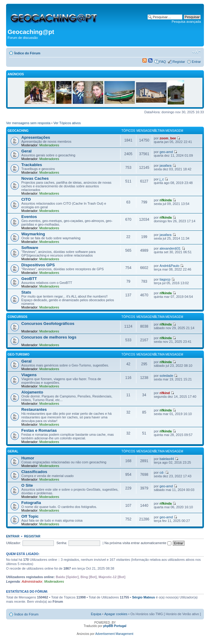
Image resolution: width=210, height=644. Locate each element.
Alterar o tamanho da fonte (196, 52)
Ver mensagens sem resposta (28, 123)
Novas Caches (35, 178)
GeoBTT (29, 279)
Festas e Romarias (39, 430)
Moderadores (49, 145)
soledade (166, 376)
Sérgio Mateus (143, 597)
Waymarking (33, 234)
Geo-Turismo (19, 354)
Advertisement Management (114, 634)
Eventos (29, 217)
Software (30, 248)
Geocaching (18, 131)
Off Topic (30, 516)
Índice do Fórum (27, 53)
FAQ (163, 62)
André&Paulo (169, 266)
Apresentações (36, 137)
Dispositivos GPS (38, 265)
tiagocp (165, 279)
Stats (26, 292)
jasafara (165, 165)
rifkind (165, 393)
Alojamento (32, 392)
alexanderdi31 (170, 248)
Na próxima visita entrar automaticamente (138, 543)
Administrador (32, 581)
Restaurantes (34, 409)
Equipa (96, 614)
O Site (27, 485)
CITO (26, 199)
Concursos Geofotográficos (48, 324)
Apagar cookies (116, 614)
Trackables (32, 165)
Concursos (17, 317)
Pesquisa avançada (186, 22)
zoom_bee (168, 138)
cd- (162, 472)
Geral (26, 151)
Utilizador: (14, 543)
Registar (179, 62)
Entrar (196, 62)
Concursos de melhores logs (49, 337)
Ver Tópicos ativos (67, 123)
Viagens (29, 375)
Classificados (34, 472)
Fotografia (31, 503)
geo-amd (166, 152)
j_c (162, 179)
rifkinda (166, 200)
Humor (28, 458)
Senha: (62, 543)
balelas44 (167, 459)
